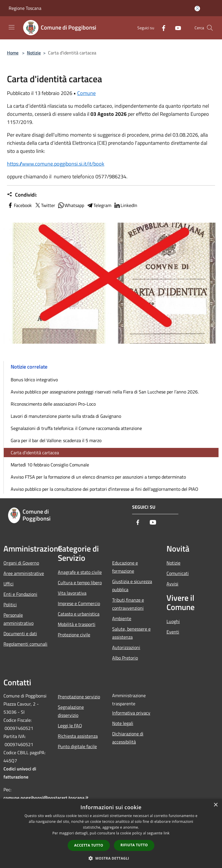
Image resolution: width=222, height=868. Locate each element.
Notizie (34, 53)
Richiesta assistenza (78, 736)
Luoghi (173, 621)
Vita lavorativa (72, 593)
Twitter (45, 205)
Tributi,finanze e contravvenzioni (128, 604)
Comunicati (178, 573)
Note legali (123, 723)
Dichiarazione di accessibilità (128, 738)
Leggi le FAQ (70, 726)
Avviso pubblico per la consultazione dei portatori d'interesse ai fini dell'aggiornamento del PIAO (104, 489)
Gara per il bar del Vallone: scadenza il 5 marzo (56, 440)
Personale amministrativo (18, 619)
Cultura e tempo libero (80, 583)
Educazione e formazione (125, 567)
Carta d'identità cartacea (35, 453)
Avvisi (172, 584)
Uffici (9, 584)
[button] (111, 858)
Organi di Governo (21, 563)
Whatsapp (71, 205)
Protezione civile (74, 635)
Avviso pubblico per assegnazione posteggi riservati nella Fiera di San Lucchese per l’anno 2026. (105, 392)
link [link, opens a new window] (167, 833)
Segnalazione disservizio (71, 711)
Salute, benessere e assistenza (131, 633)
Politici (10, 605)
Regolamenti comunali (25, 644)
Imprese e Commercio (79, 603)
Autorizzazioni (126, 647)
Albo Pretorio (125, 658)
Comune (86, 93)
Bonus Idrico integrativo (34, 380)
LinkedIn (125, 205)
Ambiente (122, 618)
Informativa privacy (131, 713)
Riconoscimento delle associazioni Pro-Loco (53, 404)
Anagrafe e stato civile (80, 572)
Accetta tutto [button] (89, 845)
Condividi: (22, 195)
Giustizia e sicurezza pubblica (132, 585)
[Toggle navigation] (12, 27)
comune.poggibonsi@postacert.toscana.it (46, 798)
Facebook (19, 205)
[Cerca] (210, 28)
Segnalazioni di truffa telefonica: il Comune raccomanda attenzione (76, 428)
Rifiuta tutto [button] (134, 845)
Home (13, 53)
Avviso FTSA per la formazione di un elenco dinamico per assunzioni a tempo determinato (98, 477)
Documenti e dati (20, 633)
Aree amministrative (24, 573)
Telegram (99, 205)
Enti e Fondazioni (20, 594)
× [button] (215, 805)
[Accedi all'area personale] (197, 9)
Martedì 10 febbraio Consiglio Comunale (50, 465)
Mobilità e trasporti (77, 624)
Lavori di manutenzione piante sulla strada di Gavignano (66, 416)
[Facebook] (161, 28)
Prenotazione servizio (79, 697)
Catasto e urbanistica (79, 614)
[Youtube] (176, 28)
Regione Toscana (25, 8)
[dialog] (111, 833)
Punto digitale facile (77, 746)
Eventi (173, 632)
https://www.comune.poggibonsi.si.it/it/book (56, 164)
